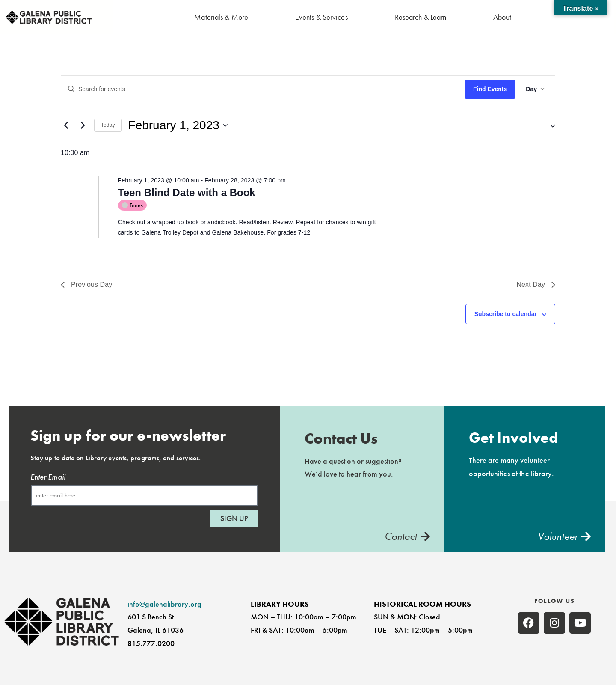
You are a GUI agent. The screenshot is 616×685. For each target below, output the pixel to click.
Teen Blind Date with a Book (187, 192)
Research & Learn (421, 17)
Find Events (490, 89)
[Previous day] (66, 125)
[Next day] (83, 125)
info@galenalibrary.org (164, 604)
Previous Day (86, 284)
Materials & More (221, 17)
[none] (529, 623)
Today (108, 125)
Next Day (536, 284)
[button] (549, 125)
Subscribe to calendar (506, 314)
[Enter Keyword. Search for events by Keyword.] (263, 89)
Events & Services (321, 17)
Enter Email (48, 477)
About (502, 17)
